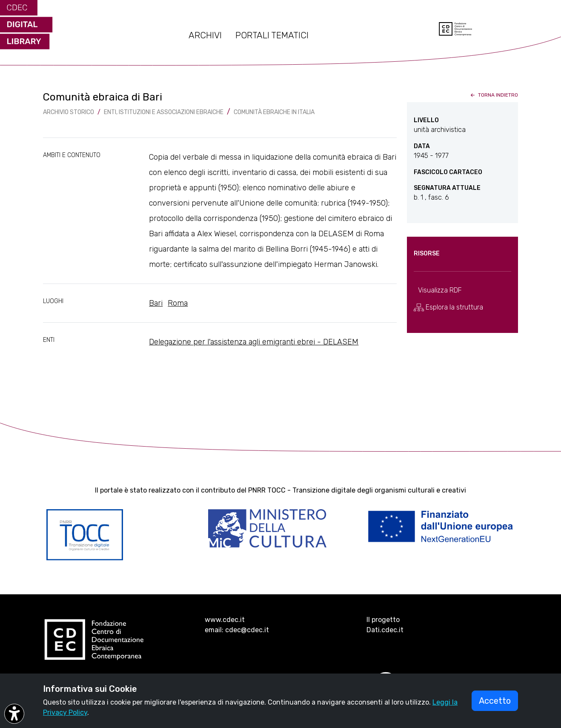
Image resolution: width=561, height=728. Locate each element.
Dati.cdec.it (385, 630)
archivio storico (69, 112)
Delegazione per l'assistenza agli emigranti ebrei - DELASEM (254, 342)
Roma (178, 303)
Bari (156, 303)
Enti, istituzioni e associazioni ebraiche (164, 112)
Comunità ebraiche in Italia (274, 112)
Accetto (495, 701)
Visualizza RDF (440, 290)
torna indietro (494, 95)
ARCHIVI (205, 35)
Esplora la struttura (448, 307)
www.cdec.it (225, 620)
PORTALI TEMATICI (272, 35)
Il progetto (383, 620)
